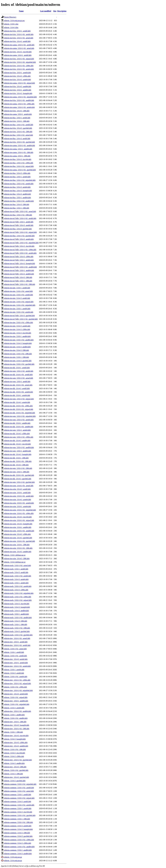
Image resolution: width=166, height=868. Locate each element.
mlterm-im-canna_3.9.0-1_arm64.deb (18, 114)
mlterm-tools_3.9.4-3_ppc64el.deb (17, 631)
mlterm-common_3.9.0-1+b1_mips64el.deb (20, 784)
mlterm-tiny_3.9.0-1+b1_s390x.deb (17, 680)
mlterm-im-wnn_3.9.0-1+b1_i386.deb (18, 468)
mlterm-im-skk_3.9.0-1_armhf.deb (17, 368)
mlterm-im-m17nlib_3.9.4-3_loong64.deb (19, 264)
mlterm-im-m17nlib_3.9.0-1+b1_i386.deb (20, 284)
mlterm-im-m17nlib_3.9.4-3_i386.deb (18, 277)
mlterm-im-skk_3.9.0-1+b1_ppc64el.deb (19, 475)
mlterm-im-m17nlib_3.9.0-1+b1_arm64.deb (20, 253)
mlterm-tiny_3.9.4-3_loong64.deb (17, 725)
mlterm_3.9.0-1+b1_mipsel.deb (16, 697)
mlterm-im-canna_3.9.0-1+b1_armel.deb (19, 48)
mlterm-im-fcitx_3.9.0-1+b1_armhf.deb (19, 34)
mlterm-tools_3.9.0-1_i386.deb (16, 625)
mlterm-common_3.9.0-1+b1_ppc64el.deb (20, 815)
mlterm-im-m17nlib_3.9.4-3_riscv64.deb (19, 246)
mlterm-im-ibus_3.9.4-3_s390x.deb (17, 173)
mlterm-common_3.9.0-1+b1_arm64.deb (19, 805)
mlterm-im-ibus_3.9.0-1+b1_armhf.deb (19, 125)
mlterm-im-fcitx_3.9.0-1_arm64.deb (17, 73)
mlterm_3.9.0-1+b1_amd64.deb (16, 718)
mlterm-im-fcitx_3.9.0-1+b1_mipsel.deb (19, 59)
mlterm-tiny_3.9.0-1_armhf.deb (16, 642)
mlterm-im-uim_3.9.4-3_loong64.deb (18, 343)
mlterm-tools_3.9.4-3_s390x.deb (16, 590)
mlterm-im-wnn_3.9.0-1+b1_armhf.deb (19, 371)
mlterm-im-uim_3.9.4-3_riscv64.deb (18, 333)
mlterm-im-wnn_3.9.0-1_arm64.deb (17, 430)
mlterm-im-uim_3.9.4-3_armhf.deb (17, 298)
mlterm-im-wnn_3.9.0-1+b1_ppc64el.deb (19, 482)
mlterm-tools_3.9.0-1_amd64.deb (16, 614)
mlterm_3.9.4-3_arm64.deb (14, 708)
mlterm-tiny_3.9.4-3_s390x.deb (16, 743)
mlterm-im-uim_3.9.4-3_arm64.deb (17, 326)
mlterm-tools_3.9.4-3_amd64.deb (16, 611)
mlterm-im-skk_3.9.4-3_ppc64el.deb (18, 479)
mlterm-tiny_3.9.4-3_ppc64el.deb (16, 777)
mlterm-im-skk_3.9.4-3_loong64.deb (18, 454)
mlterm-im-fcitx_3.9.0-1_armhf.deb (17, 31)
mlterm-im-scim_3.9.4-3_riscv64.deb (18, 517)
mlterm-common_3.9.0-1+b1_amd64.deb (19, 847)
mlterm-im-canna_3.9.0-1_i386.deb (17, 156)
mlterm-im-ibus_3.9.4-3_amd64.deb (17, 194)
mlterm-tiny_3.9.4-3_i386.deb (15, 767)
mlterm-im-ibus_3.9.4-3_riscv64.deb (18, 159)
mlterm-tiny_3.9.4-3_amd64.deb (16, 746)
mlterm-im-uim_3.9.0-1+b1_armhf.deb (18, 295)
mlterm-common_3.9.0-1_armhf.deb (18, 795)
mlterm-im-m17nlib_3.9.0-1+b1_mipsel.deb (20, 232)
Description (62, 11)
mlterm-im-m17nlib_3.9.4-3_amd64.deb (19, 274)
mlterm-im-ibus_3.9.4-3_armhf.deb (17, 139)
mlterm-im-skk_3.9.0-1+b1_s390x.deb (18, 406)
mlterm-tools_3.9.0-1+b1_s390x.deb (18, 597)
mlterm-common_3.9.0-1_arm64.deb (18, 808)
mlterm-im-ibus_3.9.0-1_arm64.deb (17, 177)
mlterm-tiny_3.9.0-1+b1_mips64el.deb (18, 690)
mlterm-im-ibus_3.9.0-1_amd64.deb (17, 198)
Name (21, 11)
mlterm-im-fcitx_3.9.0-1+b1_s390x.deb (19, 66)
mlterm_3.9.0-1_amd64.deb (14, 715)
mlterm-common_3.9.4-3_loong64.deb (18, 829)
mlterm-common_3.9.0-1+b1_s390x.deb (19, 840)
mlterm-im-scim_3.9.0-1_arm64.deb (17, 506)
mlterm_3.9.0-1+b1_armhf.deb (15, 656)
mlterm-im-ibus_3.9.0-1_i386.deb (17, 208)
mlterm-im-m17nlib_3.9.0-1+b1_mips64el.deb (21, 243)
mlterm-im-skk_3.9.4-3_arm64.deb (17, 402)
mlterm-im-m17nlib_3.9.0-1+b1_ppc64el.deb (21, 319)
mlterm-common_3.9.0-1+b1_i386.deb (18, 822)
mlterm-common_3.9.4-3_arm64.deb (18, 826)
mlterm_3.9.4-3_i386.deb (13, 774)
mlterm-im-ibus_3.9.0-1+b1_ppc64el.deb (19, 236)
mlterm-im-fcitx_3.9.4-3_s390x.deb (17, 76)
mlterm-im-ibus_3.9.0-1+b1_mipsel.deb (19, 166)
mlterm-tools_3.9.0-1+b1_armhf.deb (18, 576)
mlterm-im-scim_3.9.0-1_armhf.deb (17, 493)
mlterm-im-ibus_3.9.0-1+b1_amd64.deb (19, 201)
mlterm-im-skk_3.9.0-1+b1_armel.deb (18, 385)
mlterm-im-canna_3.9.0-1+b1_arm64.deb (19, 107)
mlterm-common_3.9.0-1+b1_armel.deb (19, 791)
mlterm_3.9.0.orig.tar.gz (13, 857)
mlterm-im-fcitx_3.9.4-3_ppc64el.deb (18, 128)
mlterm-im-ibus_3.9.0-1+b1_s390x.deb (19, 163)
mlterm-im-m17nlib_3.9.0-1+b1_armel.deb (20, 211)
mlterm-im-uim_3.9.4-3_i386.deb (16, 350)
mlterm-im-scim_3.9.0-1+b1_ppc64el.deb (19, 541)
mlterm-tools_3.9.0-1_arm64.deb (16, 583)
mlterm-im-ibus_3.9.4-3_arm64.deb (17, 187)
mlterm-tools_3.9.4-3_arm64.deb (16, 579)
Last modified (46, 11)
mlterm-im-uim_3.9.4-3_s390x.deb (17, 329)
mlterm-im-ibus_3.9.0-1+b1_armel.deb (18, 135)
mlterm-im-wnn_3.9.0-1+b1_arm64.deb (19, 420)
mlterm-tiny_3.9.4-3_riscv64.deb (16, 736)
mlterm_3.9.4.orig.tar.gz (13, 861)
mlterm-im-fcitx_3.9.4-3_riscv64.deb (18, 52)
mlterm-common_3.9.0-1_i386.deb (17, 819)
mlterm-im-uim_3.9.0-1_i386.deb (16, 357)
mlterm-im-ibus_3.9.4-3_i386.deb (17, 205)
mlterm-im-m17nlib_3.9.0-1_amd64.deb (19, 270)
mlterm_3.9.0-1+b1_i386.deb (15, 749)
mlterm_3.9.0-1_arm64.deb (14, 670)
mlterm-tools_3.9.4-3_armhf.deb (16, 572)
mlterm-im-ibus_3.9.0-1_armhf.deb (17, 118)
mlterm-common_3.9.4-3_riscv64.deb (18, 812)
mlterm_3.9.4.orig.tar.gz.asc (14, 21)
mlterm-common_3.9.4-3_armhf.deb (18, 802)
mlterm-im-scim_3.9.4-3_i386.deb (17, 559)
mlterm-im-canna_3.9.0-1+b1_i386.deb (19, 152)
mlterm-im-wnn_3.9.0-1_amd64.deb (17, 451)
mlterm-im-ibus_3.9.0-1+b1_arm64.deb (19, 184)
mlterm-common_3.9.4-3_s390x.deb (18, 843)
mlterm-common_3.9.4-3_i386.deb (17, 833)
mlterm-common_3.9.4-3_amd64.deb (18, 854)
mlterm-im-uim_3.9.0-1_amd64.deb (17, 336)
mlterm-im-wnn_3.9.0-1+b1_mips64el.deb (20, 416)
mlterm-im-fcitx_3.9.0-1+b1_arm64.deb (19, 69)
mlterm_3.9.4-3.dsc (11, 27)
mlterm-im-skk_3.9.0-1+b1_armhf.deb (18, 375)
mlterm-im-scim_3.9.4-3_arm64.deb (17, 500)
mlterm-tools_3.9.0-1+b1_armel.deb (17, 565)
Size (55, 11)
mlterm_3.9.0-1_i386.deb (13, 732)
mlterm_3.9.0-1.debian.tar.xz (15, 555)
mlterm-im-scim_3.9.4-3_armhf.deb (17, 489)
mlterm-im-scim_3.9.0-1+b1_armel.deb (19, 486)
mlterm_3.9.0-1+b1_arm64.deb (16, 677)
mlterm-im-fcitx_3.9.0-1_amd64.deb (18, 90)
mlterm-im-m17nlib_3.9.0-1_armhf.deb (19, 222)
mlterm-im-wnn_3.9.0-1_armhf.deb (17, 382)
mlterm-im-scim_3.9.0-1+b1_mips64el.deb (20, 510)
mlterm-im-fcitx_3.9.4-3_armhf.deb (17, 41)
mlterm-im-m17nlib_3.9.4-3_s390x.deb (19, 257)
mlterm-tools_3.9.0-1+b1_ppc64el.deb (18, 635)
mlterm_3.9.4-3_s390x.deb (14, 756)
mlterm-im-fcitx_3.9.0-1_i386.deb (17, 121)
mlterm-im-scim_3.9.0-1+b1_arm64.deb (19, 503)
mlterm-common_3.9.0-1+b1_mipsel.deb (19, 798)
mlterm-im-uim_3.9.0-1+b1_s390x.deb (18, 323)
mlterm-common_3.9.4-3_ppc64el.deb (18, 836)
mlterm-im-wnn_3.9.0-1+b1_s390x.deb (19, 437)
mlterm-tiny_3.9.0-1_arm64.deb (16, 663)
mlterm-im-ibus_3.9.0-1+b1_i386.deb (18, 215)
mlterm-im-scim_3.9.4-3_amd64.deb (18, 552)
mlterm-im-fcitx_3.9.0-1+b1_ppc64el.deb (19, 142)
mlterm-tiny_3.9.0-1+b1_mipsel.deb (17, 684)
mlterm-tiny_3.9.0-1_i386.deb (15, 722)
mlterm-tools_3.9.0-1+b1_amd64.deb (18, 618)
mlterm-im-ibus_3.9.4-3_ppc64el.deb (18, 229)
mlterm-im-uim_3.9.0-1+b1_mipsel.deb (19, 302)
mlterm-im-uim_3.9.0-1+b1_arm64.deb (19, 312)
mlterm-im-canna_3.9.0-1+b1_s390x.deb (19, 104)
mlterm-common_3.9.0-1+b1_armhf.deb (19, 788)
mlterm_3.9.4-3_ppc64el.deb (15, 781)
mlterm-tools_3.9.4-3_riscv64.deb (17, 604)
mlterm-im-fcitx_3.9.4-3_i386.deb (17, 111)
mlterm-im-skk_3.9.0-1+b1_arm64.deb (18, 392)
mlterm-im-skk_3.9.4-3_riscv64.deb (17, 444)
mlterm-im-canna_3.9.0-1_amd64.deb (18, 149)
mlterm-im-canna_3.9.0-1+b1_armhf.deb (19, 45)
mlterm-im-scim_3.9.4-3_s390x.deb (17, 534)
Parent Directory (10, 17)
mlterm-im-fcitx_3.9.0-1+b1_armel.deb (19, 38)
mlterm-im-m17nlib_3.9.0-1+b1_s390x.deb (20, 250)
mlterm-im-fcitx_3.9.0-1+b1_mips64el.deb (20, 62)
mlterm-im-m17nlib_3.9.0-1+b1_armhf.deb (20, 218)
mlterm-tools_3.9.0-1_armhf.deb (16, 569)
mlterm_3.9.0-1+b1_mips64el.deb (17, 704)
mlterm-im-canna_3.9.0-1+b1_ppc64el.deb (20, 170)
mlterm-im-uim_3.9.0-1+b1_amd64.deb (19, 340)
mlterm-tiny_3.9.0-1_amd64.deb (16, 701)
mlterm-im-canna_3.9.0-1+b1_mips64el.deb (20, 97)
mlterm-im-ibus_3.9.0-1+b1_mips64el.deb (20, 180)
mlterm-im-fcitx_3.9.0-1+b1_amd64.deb (19, 100)
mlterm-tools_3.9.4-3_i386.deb (16, 621)
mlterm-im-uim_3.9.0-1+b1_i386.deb (18, 354)
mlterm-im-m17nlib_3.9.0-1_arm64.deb (19, 260)
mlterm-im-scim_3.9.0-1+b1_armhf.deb (19, 496)
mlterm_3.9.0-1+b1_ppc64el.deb (16, 770)
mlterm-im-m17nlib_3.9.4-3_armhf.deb (19, 225)
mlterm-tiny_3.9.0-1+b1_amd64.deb (17, 711)
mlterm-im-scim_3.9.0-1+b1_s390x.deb (19, 513)
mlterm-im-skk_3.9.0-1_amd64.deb (17, 423)
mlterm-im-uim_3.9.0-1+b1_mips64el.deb (20, 305)
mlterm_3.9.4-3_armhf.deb (14, 673)
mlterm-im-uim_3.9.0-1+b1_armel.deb (18, 291)
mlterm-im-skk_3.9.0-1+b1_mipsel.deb (19, 409)
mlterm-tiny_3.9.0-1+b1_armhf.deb (17, 645)
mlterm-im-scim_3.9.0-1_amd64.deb (18, 527)
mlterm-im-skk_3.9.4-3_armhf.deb (17, 388)
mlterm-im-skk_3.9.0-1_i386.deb (16, 458)
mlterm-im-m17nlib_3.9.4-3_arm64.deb (19, 239)
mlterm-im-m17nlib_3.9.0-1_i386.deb (18, 281)
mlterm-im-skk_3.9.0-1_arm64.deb (17, 395)
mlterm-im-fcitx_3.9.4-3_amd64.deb (18, 86)
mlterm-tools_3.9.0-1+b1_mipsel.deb (18, 600)
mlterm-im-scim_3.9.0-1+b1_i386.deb (18, 548)
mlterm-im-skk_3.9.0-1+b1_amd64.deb (19, 427)
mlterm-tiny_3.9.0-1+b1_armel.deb (17, 638)
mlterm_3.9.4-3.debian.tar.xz (15, 562)
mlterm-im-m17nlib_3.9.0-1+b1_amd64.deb (20, 267)
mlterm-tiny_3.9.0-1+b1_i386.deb (17, 729)
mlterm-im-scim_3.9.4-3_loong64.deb (18, 524)
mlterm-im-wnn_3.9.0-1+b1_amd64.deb (19, 447)
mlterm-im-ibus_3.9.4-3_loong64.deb (18, 191)
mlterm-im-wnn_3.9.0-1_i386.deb (17, 472)
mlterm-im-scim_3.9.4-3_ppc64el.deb (18, 538)
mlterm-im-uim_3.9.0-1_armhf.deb (17, 288)
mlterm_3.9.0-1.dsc (11, 24)
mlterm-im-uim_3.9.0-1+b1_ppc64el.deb (19, 364)
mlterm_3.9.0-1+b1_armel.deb (15, 649)
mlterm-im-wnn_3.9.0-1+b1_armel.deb (19, 378)
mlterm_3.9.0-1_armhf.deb (14, 652)
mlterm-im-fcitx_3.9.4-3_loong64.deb (18, 93)
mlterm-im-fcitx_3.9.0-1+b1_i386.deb (18, 132)
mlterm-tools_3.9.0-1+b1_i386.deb (17, 628)
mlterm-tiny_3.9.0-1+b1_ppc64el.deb (18, 760)
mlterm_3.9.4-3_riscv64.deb (15, 753)
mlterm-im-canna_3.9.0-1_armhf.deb (18, 55)
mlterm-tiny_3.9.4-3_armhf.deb (16, 659)
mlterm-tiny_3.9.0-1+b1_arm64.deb (17, 666)
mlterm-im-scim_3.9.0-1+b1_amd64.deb (19, 531)
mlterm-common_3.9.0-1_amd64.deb (18, 850)
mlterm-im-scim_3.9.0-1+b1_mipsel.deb (19, 520)
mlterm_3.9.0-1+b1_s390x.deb (15, 687)
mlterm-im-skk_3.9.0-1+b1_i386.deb (18, 461)
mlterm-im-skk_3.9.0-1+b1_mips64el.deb (19, 413)
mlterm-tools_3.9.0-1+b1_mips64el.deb (19, 593)
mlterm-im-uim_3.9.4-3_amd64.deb (17, 347)
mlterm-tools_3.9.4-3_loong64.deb (17, 607)
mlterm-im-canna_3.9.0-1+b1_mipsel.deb (19, 83)
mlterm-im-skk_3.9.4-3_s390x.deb (17, 434)
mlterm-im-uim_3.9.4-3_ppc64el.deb (18, 361)
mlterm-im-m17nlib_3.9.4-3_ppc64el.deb (19, 316)
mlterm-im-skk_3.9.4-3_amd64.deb (17, 441)
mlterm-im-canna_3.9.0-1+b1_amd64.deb (19, 145)
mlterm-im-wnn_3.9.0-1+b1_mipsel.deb (19, 399)
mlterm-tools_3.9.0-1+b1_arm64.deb (18, 586)
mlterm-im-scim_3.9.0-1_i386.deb (17, 545)
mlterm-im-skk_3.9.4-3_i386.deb (16, 465)
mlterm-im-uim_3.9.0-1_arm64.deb (17, 309)
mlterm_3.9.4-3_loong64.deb (15, 739)
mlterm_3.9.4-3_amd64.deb (14, 763)
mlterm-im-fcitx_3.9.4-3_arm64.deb (17, 80)
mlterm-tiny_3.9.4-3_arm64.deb (16, 694)
